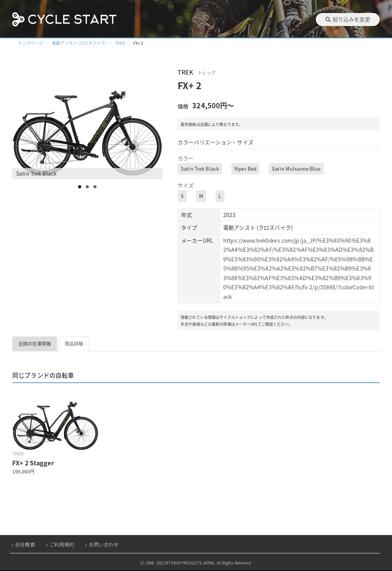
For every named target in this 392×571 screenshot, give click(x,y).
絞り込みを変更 (348, 19)
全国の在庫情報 (35, 344)
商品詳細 (74, 344)
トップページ (31, 43)
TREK (120, 43)
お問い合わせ (104, 544)
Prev (22, 123)
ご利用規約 (62, 544)
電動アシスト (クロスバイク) (79, 43)
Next (156, 123)
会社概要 (25, 544)
